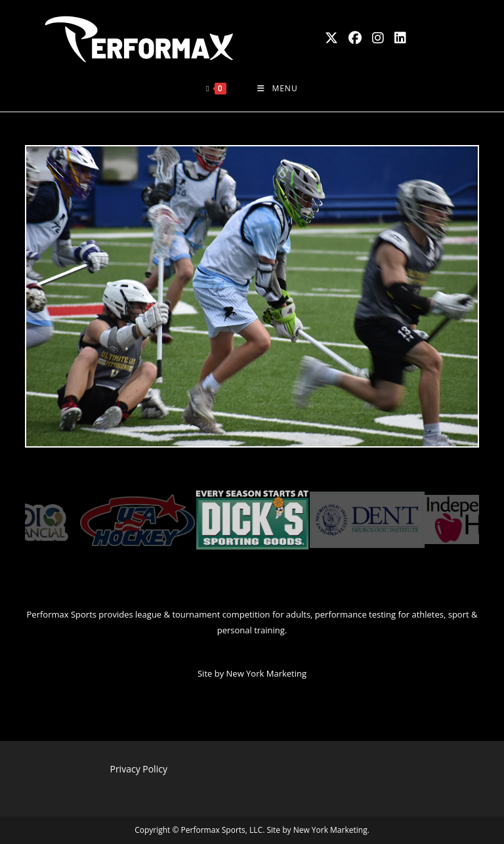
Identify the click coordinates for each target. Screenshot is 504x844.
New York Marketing (266, 673)
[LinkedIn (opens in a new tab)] (400, 38)
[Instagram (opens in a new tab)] (378, 38)
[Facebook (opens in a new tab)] (355, 38)
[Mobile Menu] (277, 89)
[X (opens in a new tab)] (331, 38)
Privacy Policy (138, 769)
